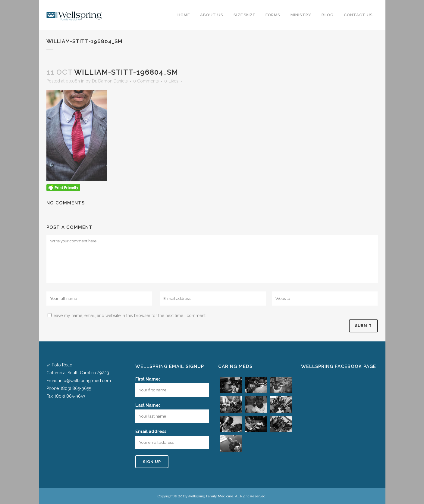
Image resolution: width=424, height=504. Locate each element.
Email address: (151, 431)
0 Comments (146, 81)
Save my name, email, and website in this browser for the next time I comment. (130, 316)
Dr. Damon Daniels (110, 81)
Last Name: (148, 405)
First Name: (148, 379)
